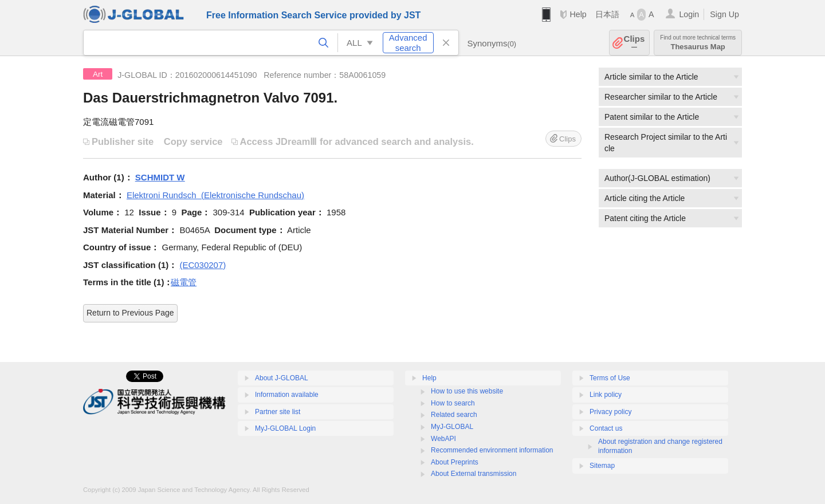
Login (689, 14)
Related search (454, 415)
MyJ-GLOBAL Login (285, 428)
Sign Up (724, 14)
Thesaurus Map (698, 43)
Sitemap (602, 466)
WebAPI (443, 439)
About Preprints (455, 462)
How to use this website (467, 391)
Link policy (606, 395)
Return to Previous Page (130, 313)
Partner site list (278, 412)
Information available (287, 395)
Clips (635, 43)
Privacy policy (610, 412)
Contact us (606, 428)
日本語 (607, 14)
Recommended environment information (492, 450)
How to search (453, 403)
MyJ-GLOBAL (452, 427)
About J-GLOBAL (282, 378)
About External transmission (474, 474)
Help (578, 14)
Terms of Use (610, 378)
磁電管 (184, 282)
